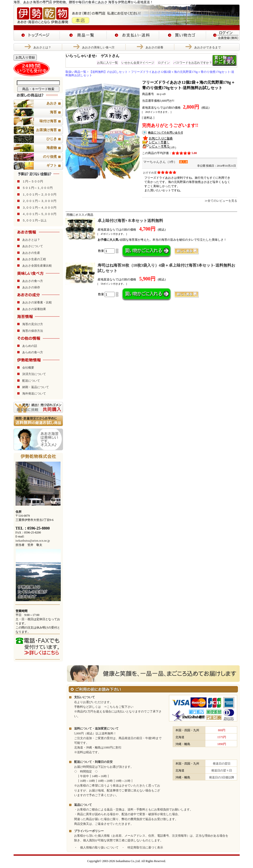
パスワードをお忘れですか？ (193, 63)
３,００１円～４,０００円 (39, 208)
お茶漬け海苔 (46, 130)
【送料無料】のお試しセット (108, 72)
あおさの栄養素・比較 (37, 302)
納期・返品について (36, 387)
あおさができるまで (208, 47)
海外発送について (34, 394)
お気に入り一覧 (107, 63)
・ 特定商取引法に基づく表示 (142, 848)
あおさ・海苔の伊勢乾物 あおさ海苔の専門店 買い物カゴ (183, 35)
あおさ (52, 103)
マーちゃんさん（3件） (160, 162)
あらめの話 (30, 346)
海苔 (53, 112)
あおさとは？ (42, 47)
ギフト (52, 166)
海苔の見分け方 (33, 324)
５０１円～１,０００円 (37, 188)
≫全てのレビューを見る (221, 201)
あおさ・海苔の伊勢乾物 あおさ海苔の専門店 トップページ (37, 35)
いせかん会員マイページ (138, 63)
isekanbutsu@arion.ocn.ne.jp (33, 541)
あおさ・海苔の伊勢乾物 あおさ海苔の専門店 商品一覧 (83, 35)
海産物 (52, 148)
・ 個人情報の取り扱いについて (96, 848)
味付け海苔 (48, 121)
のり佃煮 (50, 157)
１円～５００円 (33, 181)
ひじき (52, 139)
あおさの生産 (31, 253)
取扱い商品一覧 (76, 72)
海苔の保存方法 (33, 331)
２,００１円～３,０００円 (39, 201)
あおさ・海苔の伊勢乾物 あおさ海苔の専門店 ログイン (223, 35)
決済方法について (34, 374)
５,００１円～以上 (34, 220)
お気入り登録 (25, 57)
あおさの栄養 (154, 47)
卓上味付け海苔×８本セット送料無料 (130, 221)
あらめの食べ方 (33, 352)
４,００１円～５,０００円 (39, 214)
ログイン (164, 63)
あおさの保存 (31, 287)
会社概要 (28, 368)
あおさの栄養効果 (34, 309)
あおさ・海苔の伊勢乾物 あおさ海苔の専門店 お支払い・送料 (133, 35)
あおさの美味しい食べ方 (98, 47)
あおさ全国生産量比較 (37, 266)
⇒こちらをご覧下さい (117, 707)
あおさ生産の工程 (34, 259)
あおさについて (33, 246)
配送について (31, 381)
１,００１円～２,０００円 (39, 195)
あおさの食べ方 (33, 281)
